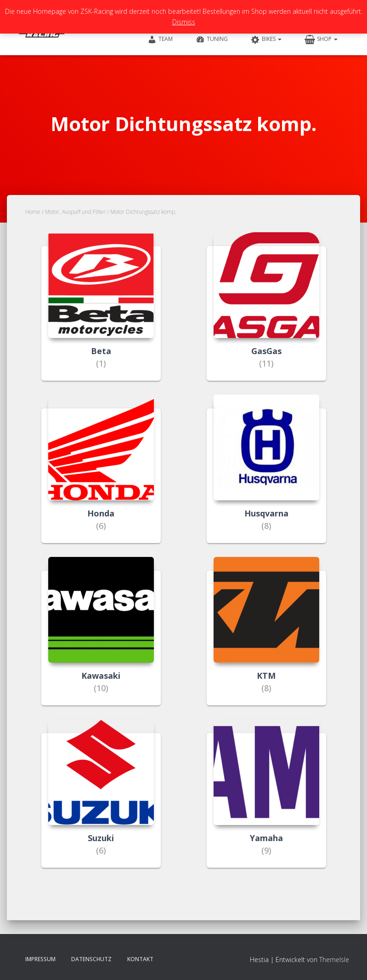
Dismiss (184, 22)
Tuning (212, 40)
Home (33, 212)
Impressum (40, 959)
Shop (321, 40)
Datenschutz (91, 959)
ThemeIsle (334, 960)
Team (160, 40)
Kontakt (140, 959)
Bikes (266, 40)
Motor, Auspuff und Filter (75, 212)
